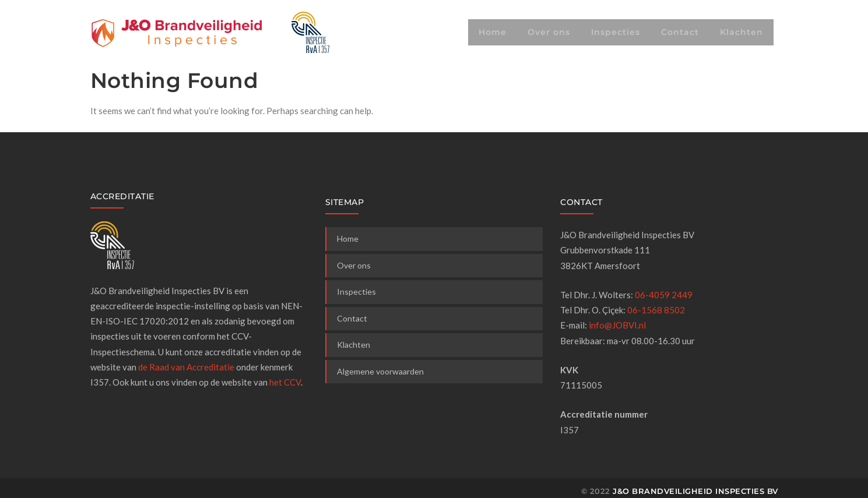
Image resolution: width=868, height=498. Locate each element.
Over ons (549, 32)
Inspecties (616, 32)
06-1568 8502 (656, 310)
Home (493, 32)
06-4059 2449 (664, 295)
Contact (680, 32)
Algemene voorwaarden (380, 371)
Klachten (742, 32)
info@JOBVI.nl (617, 325)
